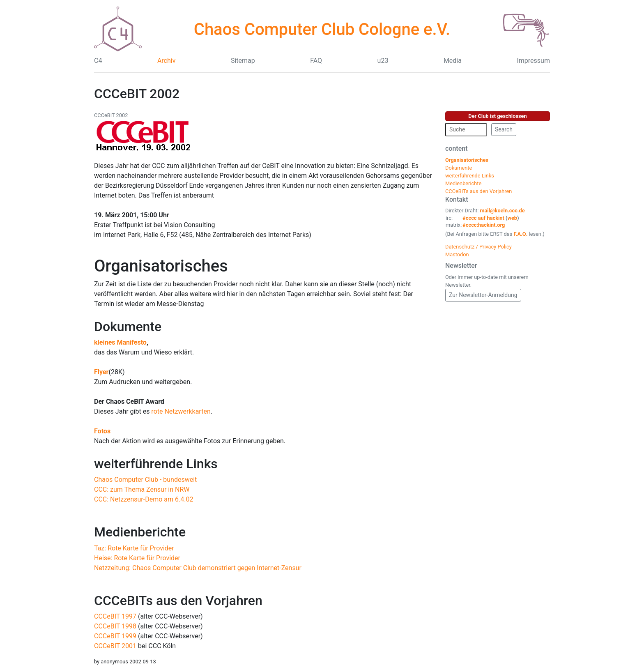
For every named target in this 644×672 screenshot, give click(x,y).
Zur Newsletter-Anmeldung (483, 295)
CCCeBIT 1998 (115, 626)
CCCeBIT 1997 (115, 616)
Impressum (533, 61)
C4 (98, 61)
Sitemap (243, 61)
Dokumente (128, 327)
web (513, 218)
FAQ (316, 61)
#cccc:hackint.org (484, 225)
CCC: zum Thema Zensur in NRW (142, 489)
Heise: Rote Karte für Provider (137, 558)
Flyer (101, 372)
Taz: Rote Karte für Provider (134, 548)
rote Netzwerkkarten (181, 411)
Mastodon (457, 254)
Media (453, 61)
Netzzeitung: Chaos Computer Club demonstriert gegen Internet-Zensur (198, 568)
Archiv (167, 61)
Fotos (102, 431)
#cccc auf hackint (483, 218)
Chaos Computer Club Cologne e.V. (322, 29)
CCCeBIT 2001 (115, 646)
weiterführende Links (156, 464)
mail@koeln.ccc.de (502, 211)
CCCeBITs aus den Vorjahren (178, 601)
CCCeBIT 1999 (115, 636)
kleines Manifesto (120, 342)
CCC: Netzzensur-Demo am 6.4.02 (144, 499)
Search (504, 129)
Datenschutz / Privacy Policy (478, 247)
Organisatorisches (161, 266)
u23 (383, 61)
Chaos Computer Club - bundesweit (145, 480)
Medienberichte (140, 532)
